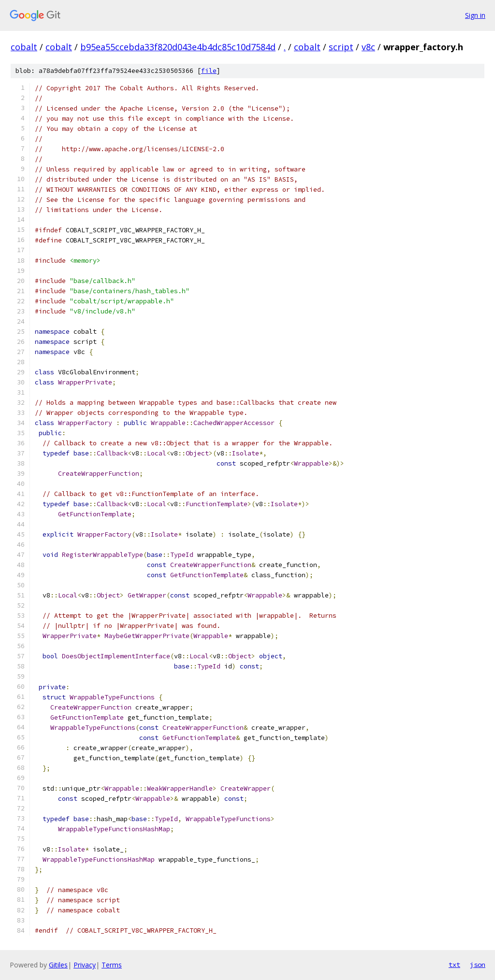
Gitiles (58, 965)
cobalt (24, 47)
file (209, 71)
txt (454, 965)
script (341, 47)
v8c (368, 47)
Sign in (475, 15)
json (478, 965)
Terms (112, 965)
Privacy (85, 965)
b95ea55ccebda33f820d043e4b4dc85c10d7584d (178, 47)
